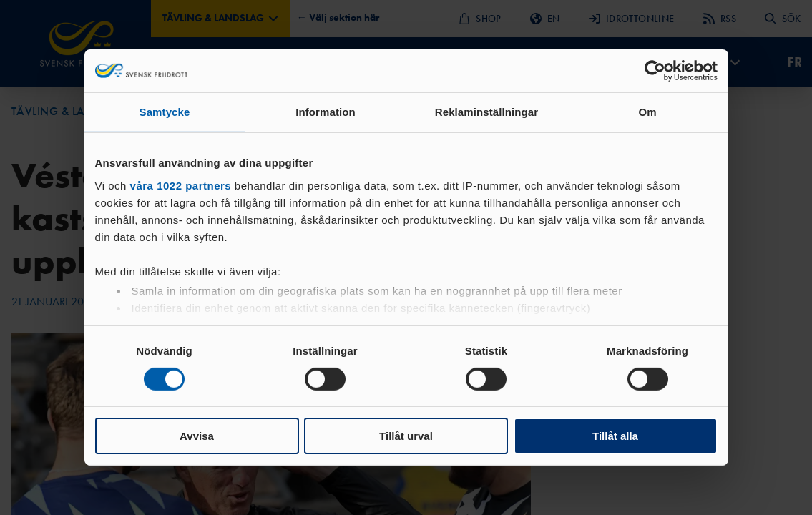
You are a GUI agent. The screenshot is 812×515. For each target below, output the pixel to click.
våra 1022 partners (181, 185)
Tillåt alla (615, 436)
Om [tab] (647, 112)
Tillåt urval (406, 436)
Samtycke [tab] (165, 112)
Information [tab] (326, 112)
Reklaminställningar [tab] (486, 112)
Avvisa (197, 436)
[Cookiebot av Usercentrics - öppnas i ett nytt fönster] (655, 71)
